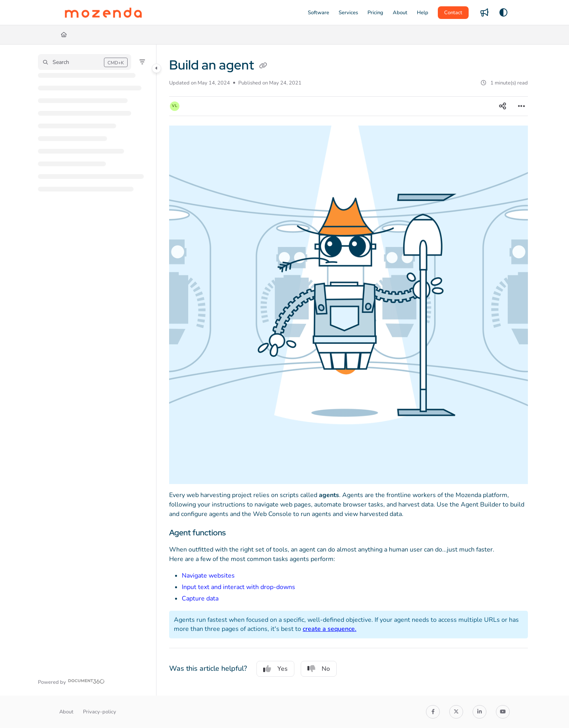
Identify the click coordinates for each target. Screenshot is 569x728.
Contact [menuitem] (453, 13)
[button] (103, 13)
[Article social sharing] (503, 106)
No (319, 669)
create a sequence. (330, 629)
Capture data (200, 599)
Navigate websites (208, 576)
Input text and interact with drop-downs (238, 587)
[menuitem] (318, 13)
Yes (275, 669)
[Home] (64, 35)
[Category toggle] (156, 68)
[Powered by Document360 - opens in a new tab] (71, 681)
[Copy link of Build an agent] (263, 66)
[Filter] (142, 62)
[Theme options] (503, 13)
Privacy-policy (100, 712)
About (66, 712)
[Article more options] (522, 106)
